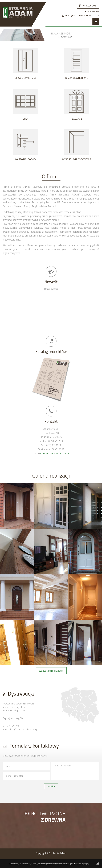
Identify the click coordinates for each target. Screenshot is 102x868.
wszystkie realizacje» (51, 671)
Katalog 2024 (88, 6)
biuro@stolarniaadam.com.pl (55, 453)
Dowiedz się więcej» (82, 864)
